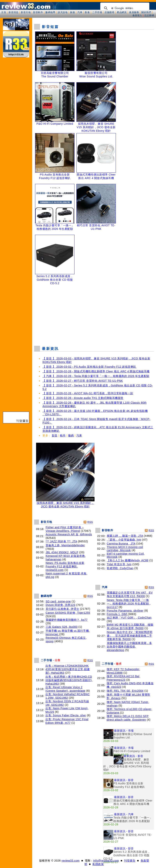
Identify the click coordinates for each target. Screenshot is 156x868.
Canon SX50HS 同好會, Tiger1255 (68, 613)
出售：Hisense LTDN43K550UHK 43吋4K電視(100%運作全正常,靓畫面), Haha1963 (68, 669)
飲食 (87, 12)
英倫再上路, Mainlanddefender (65, 545)
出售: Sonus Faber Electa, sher (66, 715)
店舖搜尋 (109, 12)
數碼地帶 (50, 12)
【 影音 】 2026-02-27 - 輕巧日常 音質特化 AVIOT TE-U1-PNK (83, 381)
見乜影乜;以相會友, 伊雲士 (62, 609)
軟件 (63, 435)
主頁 (4, 12)
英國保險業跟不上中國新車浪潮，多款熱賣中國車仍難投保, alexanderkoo (129, 647)
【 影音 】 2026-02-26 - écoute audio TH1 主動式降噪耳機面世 (83, 398)
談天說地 (63, 12)
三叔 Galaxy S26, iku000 (62, 627)
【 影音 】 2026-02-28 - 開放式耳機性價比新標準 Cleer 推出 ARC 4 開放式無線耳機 (96, 371)
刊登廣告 (130, 861)
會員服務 (134, 12)
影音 (55, 435)
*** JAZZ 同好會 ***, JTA (61, 541)
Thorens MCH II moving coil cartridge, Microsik (125, 549)
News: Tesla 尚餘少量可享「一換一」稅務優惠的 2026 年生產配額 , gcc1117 (129, 604)
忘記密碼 (149, 15)
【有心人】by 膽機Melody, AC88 (128, 560)
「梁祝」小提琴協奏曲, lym (124, 540)
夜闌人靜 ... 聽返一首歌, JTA (125, 536)
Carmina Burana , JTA (121, 544)
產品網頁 (122, 12)
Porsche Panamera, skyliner (125, 611)
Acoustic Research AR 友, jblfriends (69, 534)
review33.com (71, 861)
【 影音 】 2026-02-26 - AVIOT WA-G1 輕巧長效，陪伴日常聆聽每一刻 (88, 393)
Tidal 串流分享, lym (119, 564)
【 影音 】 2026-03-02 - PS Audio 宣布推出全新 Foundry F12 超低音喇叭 (89, 367)
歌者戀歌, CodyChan (120, 568)
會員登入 (137, 15)
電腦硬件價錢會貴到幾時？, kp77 (67, 620)
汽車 (80, 12)
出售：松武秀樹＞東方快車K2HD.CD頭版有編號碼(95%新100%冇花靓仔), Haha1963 (69, 680)
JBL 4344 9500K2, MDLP (62, 552)
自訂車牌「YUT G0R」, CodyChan (129, 618)
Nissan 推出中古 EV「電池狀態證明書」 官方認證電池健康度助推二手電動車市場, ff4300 (130, 636)
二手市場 (97, 12)
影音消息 (13, 12)
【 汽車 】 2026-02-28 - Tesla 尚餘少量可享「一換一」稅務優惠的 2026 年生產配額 (96, 376)
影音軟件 (38, 12)
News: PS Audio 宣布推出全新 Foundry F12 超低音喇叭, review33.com (65, 566)
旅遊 (72, 12)
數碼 (71, 435)
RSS (90, 522)
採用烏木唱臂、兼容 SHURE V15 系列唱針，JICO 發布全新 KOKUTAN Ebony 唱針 (65, 503)
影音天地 (26, 12)
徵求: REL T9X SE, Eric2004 (125, 691)
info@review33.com (106, 861)
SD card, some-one (58, 601)
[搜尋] (124, 8)
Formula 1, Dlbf (117, 614)
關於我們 (146, 12)
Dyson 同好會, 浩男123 (61, 605)
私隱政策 (98, 864)
